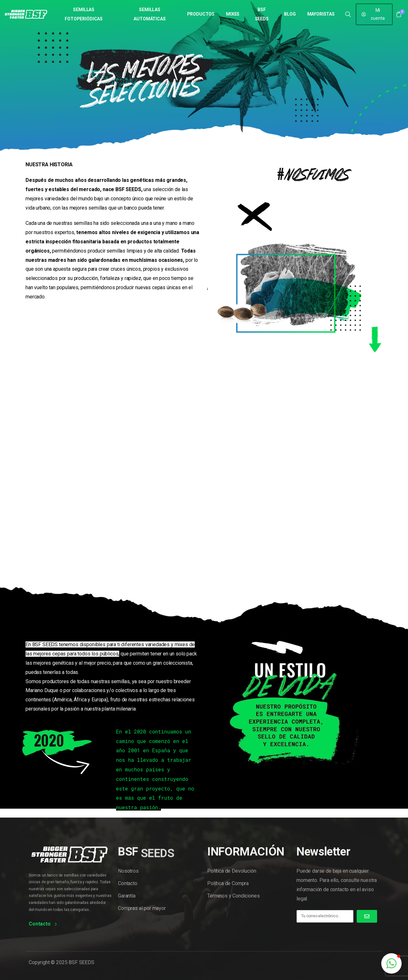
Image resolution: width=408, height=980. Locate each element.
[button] (391, 963)
